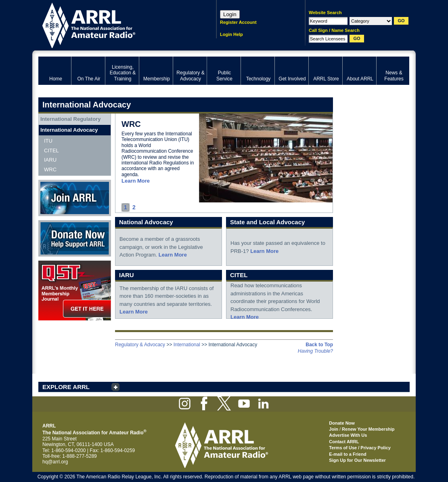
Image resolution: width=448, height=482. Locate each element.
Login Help (231, 34)
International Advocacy (69, 130)
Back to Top (319, 345)
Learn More (136, 181)
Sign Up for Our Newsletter (357, 460)
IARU (50, 160)
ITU (48, 141)
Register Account (238, 22)
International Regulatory (71, 119)
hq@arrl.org (55, 462)
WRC (50, 169)
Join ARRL (75, 198)
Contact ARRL (344, 442)
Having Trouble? (315, 351)
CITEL (51, 150)
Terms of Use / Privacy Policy (360, 448)
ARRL (117, 24)
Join (334, 429)
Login (230, 14)
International (187, 345)
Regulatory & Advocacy (140, 345)
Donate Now (75, 238)
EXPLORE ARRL (66, 387)
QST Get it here (75, 290)
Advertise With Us (348, 435)
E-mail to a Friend (348, 454)
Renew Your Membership (368, 429)
